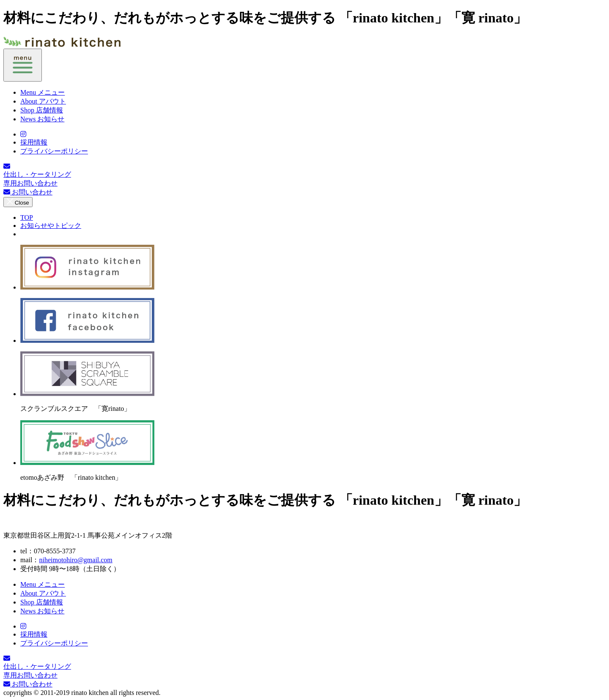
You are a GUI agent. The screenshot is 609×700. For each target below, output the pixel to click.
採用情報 (34, 142)
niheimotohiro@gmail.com (75, 560)
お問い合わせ (28, 192)
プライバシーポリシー (54, 151)
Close (18, 202)
